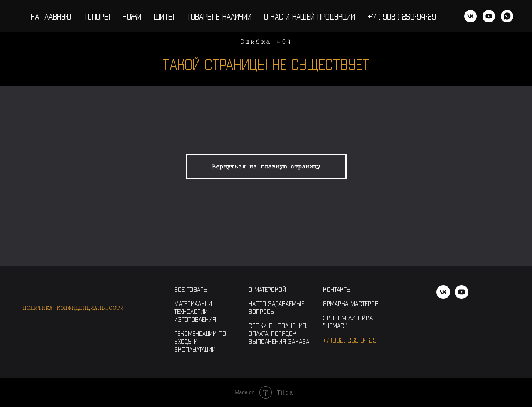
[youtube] (489, 16)
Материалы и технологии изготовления (195, 311)
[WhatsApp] (507, 16)
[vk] (470, 16)
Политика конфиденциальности (73, 308)
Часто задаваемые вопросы (276, 307)
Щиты (164, 16)
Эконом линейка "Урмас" (348, 321)
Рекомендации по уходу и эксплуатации (200, 341)
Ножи (132, 16)
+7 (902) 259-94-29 (350, 340)
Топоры (97, 16)
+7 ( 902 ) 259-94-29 (402, 16)
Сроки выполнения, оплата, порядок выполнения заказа (279, 333)
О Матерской (267, 289)
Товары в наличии (219, 16)
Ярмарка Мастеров (351, 303)
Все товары (191, 289)
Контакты (337, 289)
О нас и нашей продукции (309, 16)
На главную (51, 16)
